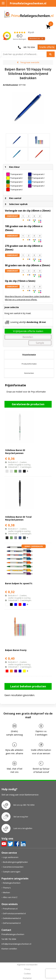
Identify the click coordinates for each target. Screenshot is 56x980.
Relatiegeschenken (12, 883)
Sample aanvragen (12, 872)
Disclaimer (27, 978)
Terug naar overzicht (30, 62)
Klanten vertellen (9, 949)
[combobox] (25, 54)
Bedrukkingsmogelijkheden (15, 862)
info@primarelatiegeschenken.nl (16, 944)
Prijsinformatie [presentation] (29, 354)
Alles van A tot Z (10, 897)
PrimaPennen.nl (10, 909)
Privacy (27, 969)
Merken (6, 892)
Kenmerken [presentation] (29, 373)
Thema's (7, 888)
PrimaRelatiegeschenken (13, 934)
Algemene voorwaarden (27, 965)
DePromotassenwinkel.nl (14, 913)
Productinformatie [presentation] (29, 364)
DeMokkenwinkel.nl (12, 918)
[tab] (29, 355)
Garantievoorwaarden (13, 867)
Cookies (27, 974)
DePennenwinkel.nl (12, 923)
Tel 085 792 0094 (9, 939)
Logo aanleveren (11, 857)
